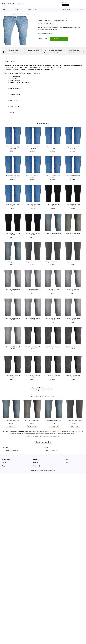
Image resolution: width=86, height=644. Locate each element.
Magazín (36, 459)
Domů (4, 10)
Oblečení (15, 14)
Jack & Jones (56, 436)
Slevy (4, 466)
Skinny (53, 390)
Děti (81, 10)
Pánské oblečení (65, 10)
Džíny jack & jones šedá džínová (53, 233)
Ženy (17, 10)
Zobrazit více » (54, 29)
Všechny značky (6, 459)
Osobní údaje (37, 466)
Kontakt (66, 463)
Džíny (18, 14)
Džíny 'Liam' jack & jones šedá (73, 233)
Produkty (8, 14)
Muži (49, 10)
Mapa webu (36, 463)
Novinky (4, 463)
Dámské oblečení (33, 10)
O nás (66, 459)
